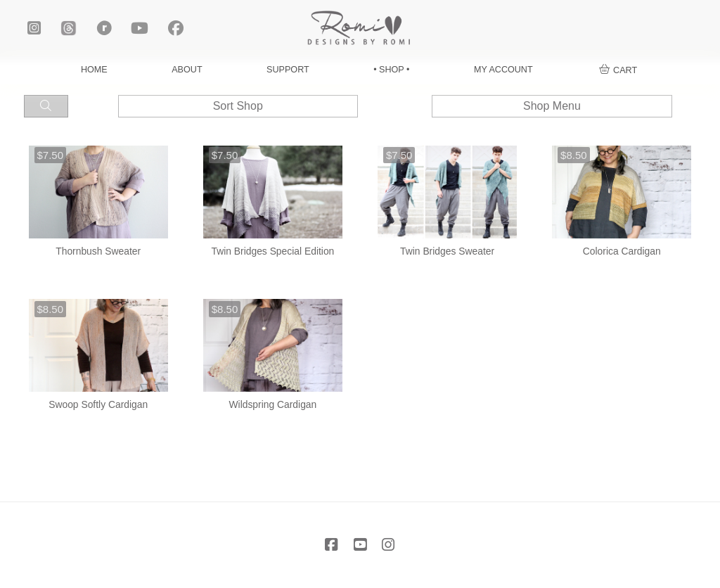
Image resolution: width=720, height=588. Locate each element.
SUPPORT (288, 70)
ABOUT (187, 70)
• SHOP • (391, 70)
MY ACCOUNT (503, 70)
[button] (618, 70)
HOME (94, 70)
